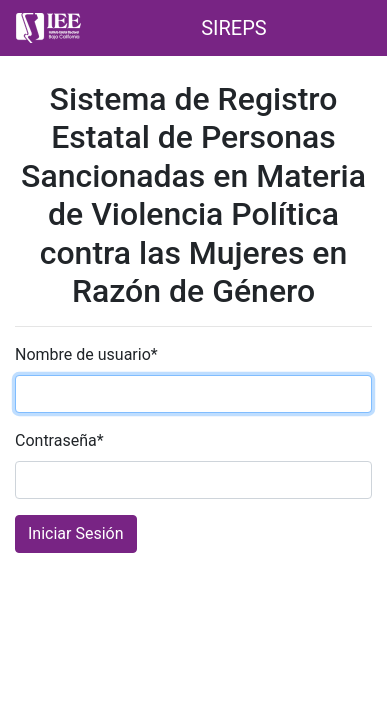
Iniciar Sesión (76, 533)
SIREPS (234, 28)
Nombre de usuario (86, 354)
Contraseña (59, 440)
